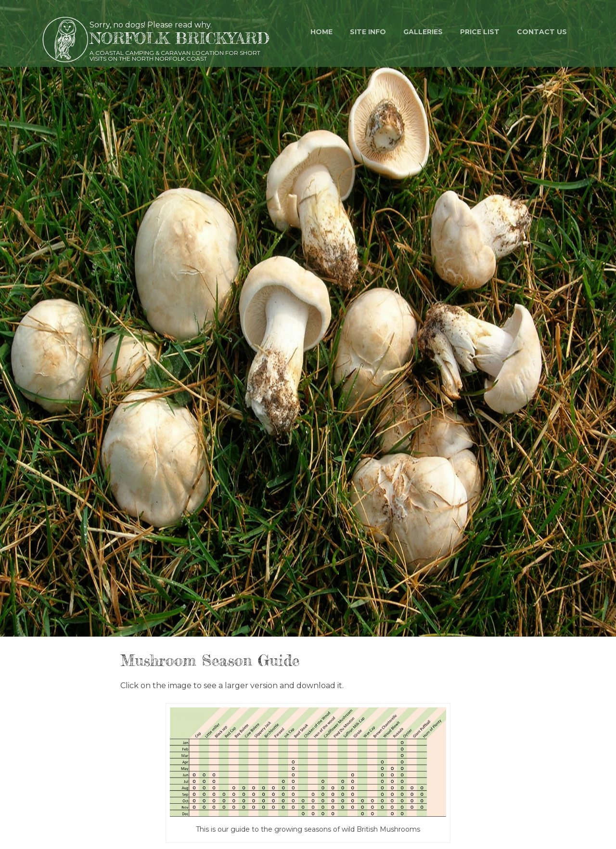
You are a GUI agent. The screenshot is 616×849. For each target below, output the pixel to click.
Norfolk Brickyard (180, 38)
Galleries (423, 32)
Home (321, 32)
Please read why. (180, 25)
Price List (480, 32)
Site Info (368, 32)
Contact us (542, 32)
